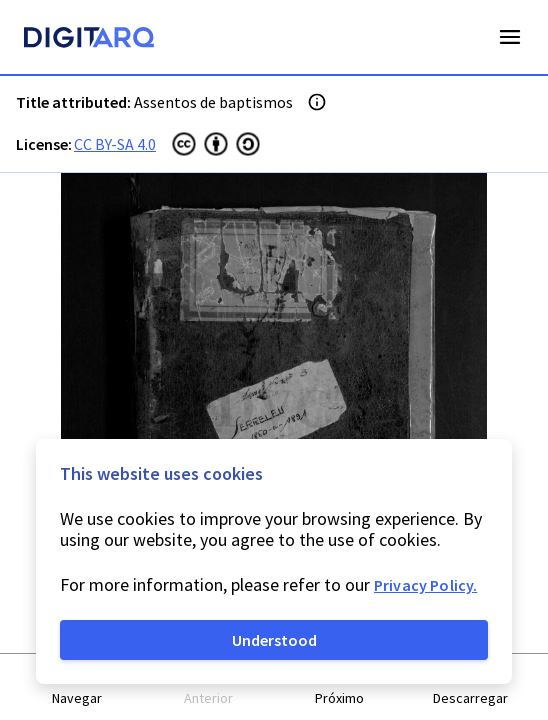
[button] (77, 687)
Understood (274, 640)
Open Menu (510, 37)
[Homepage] (89, 40)
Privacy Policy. (425, 585)
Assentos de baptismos (213, 102)
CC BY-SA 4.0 (115, 144)
